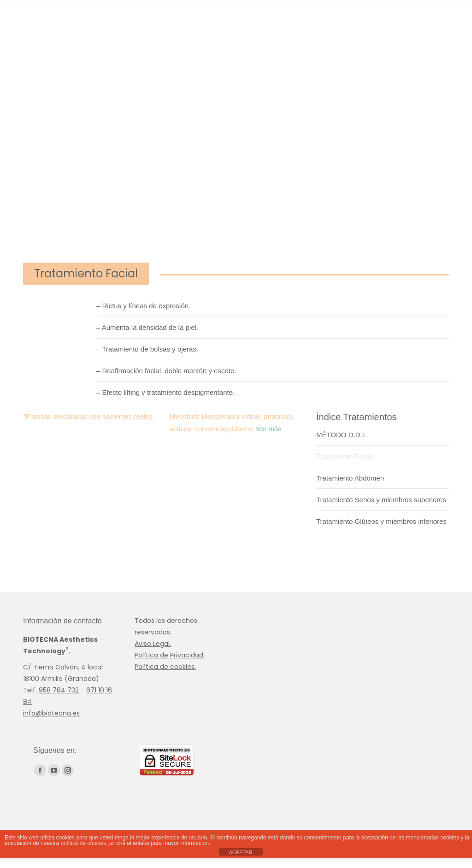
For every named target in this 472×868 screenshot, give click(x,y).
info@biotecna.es (51, 713)
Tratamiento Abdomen (350, 478)
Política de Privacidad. (170, 655)
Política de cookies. (165, 667)
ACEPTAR (240, 852)
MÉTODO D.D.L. (342, 435)
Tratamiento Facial (345, 456)
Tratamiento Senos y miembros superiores (381, 500)
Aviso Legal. (153, 644)
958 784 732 (59, 690)
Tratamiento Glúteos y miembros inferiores (381, 521)
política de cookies (83, 843)
